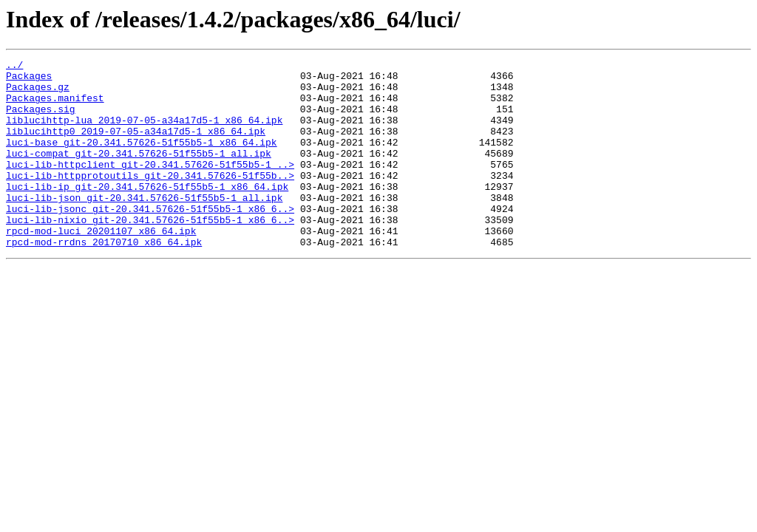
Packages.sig (41, 120)
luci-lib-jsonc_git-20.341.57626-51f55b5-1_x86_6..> (150, 239)
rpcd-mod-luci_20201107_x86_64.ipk (101, 266)
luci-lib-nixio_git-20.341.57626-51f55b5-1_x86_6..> (150, 253)
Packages (29, 80)
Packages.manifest (55, 106)
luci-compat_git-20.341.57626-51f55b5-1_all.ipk (139, 173)
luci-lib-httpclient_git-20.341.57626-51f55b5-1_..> (150, 186)
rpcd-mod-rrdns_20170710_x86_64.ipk (104, 279)
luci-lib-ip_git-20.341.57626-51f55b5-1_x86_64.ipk (147, 213)
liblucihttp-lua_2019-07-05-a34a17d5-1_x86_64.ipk (144, 133)
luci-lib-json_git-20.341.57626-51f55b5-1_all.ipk (144, 226)
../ (14, 66)
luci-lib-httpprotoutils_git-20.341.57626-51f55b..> (150, 199)
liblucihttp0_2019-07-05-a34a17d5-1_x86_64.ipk (136, 146)
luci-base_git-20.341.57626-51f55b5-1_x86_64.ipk (142, 160)
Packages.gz (38, 93)
